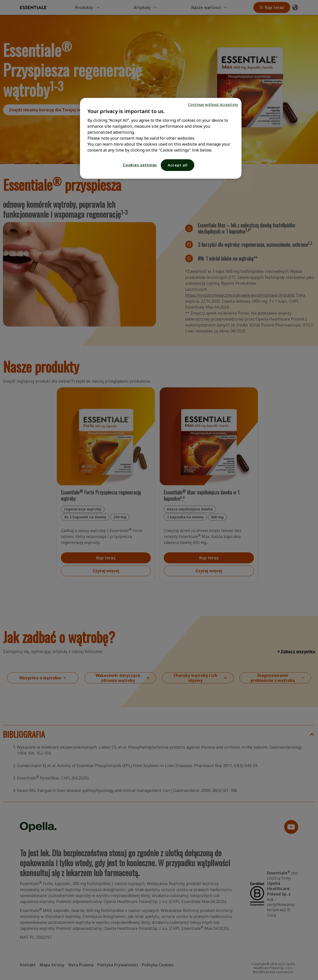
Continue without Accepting (213, 104)
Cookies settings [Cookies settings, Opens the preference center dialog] (140, 165)
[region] (161, 138)
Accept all (178, 165)
